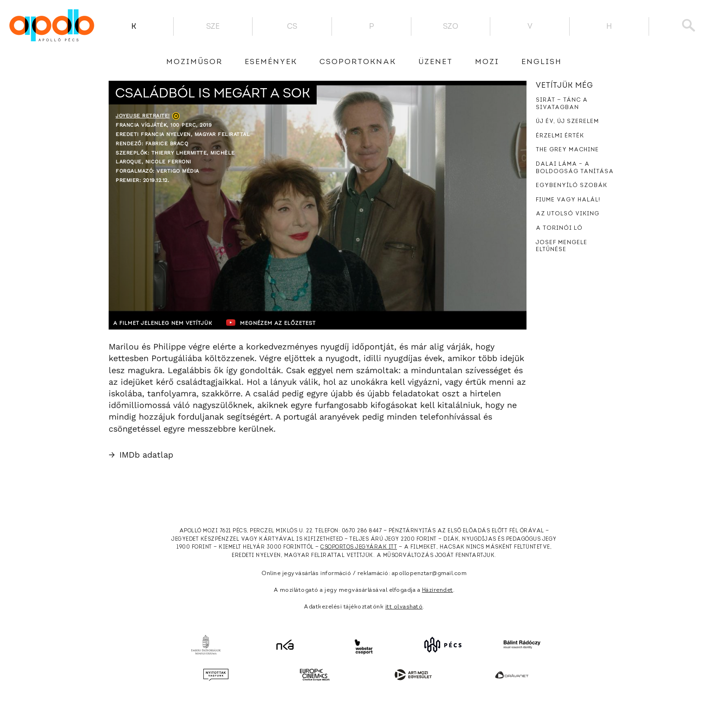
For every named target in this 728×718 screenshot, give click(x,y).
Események (271, 62)
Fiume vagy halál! (568, 200)
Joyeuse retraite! (143, 116)
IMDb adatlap (141, 455)
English (542, 62)
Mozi (487, 62)
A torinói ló (559, 228)
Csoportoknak (358, 62)
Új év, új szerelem (567, 122)
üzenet (435, 62)
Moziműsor (194, 62)
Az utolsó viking (568, 214)
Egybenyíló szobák (572, 186)
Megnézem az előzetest (289, 323)
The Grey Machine (567, 150)
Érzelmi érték (560, 136)
